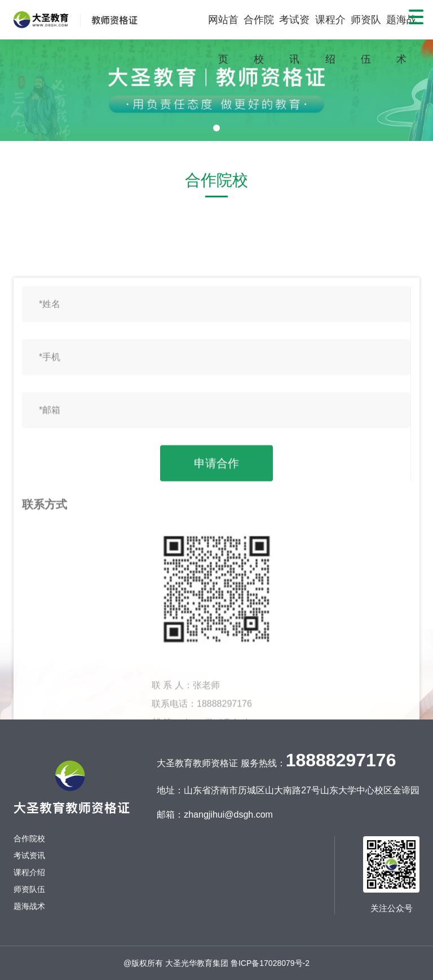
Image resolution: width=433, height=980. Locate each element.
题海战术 (401, 39)
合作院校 (259, 39)
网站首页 (223, 39)
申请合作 (216, 687)
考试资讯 (294, 39)
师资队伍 (366, 39)
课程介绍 (330, 39)
